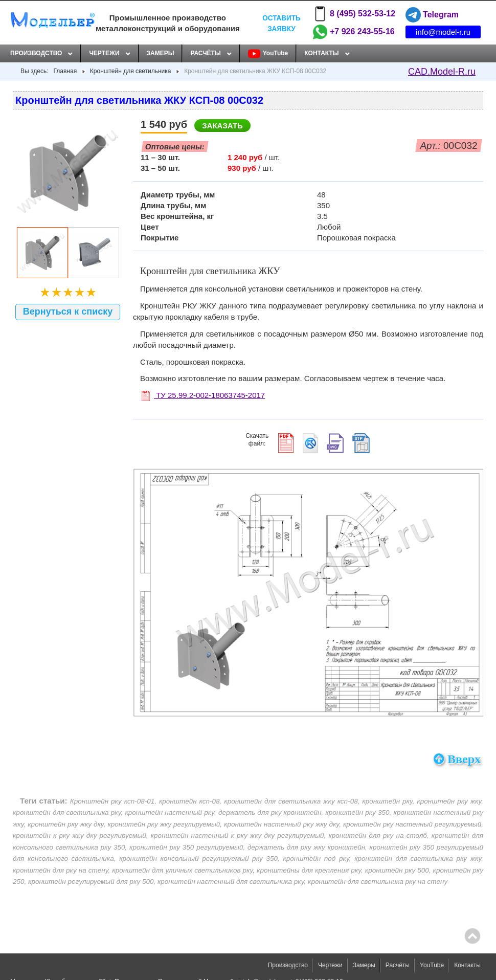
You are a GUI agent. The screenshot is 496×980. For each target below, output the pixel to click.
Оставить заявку (281, 23)
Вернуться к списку (68, 311)
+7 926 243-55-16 (354, 32)
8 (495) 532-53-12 (354, 14)
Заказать (222, 126)
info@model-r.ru (443, 32)
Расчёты (205, 53)
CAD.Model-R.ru (442, 72)
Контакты (321, 53)
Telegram (432, 15)
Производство (36, 53)
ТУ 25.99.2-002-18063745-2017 (203, 395)
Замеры (161, 53)
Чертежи (104, 53)
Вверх (457, 759)
